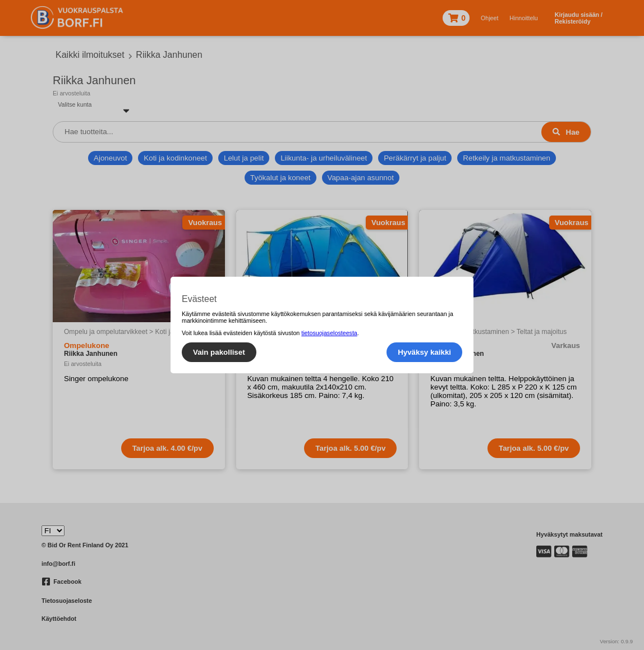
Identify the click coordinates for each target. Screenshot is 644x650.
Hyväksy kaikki (424, 352)
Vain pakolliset (219, 352)
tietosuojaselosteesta (329, 333)
